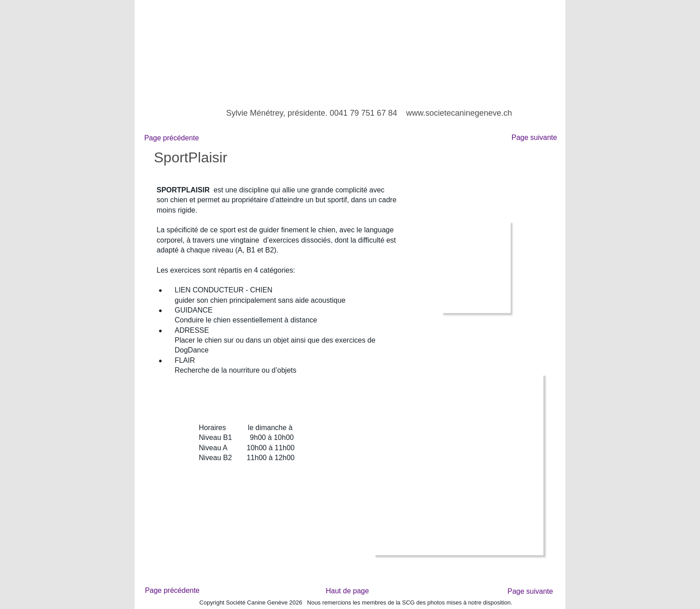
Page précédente (171, 138)
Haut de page (347, 591)
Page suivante (536, 137)
